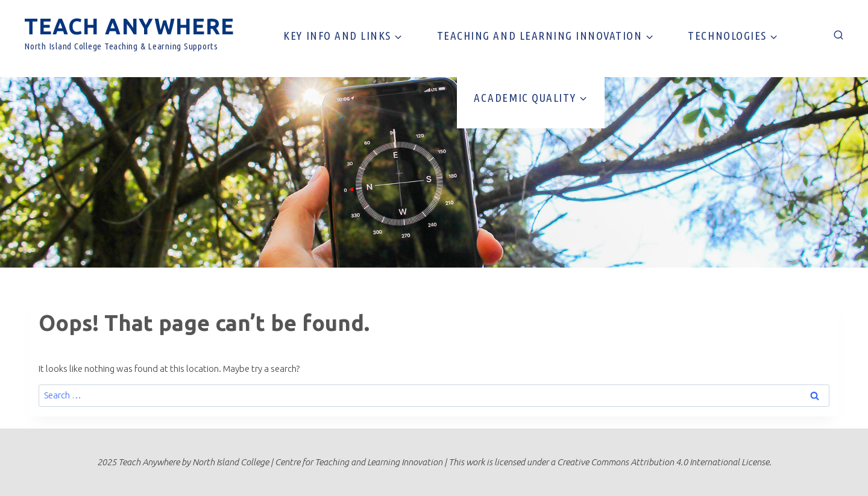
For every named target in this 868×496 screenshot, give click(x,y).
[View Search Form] (838, 36)
